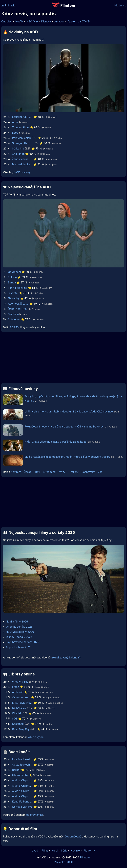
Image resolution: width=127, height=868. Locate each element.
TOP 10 (14, 327)
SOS (15, 719)
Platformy (90, 851)
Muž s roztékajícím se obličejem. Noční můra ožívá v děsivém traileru (67, 457)
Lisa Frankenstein (22, 759)
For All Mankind (18, 288)
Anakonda (18, 154)
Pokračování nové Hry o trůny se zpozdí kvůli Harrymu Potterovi (64, 426)
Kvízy (62, 472)
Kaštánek (18, 724)
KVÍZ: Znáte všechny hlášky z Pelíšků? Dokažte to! (56, 442)
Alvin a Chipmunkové (22, 791)
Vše (100, 472)
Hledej (120, 5)
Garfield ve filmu (22, 807)
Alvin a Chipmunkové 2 (22, 796)
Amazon (60, 21)
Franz (16, 687)
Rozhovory (88, 472)
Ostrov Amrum (21, 697)
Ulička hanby (20, 775)
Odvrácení (14, 272)
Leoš (15, 133)
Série (64, 851)
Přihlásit (8, 5)
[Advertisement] (63, 359)
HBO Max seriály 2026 (20, 632)
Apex (15, 122)
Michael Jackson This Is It (22, 164)
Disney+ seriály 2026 (19, 637)
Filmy (45, 851)
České (28, 472)
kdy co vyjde (36, 737)
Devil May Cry (21, 729)
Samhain (13, 314)
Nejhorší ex (19, 708)
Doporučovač (73, 836)
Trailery (74, 472)
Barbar (16, 770)
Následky (14, 298)
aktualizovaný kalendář (66, 657)
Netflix (19, 21)
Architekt (18, 692)
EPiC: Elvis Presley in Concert (22, 703)
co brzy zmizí (35, 815)
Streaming (49, 472)
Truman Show (21, 127)
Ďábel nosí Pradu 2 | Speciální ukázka (18, 309)
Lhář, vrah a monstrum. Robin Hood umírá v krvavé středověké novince (69, 411)
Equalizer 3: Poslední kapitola (22, 117)
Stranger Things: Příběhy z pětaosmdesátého (22, 143)
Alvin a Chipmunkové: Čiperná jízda (22, 780)
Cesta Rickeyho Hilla (22, 765)
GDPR (70, 862)
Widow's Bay (20, 682)
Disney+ (46, 21)
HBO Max (32, 21)
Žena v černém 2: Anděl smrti (22, 159)
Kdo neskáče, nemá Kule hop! (18, 304)
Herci (55, 851)
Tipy (37, 472)
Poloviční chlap (21, 138)
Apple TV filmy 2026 (19, 647)
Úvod (35, 851)
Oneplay (6, 21)
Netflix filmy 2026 (17, 622)
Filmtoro (85, 857)
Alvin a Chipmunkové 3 (22, 786)
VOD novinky (22, 172)
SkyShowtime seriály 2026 (23, 642)
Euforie (12, 277)
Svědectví (14, 319)
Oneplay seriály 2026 (19, 627)
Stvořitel (13, 293)
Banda (12, 282)
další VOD (84, 21)
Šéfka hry (18, 148)
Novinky (16, 472)
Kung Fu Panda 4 (22, 802)
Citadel (16, 713)
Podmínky (60, 862)
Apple (71, 21)
